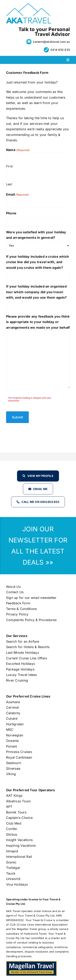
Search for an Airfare (23, 641)
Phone (11, 213)
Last (9, 184)
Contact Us (15, 592)
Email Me (40, 489)
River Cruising (17, 680)
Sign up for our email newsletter (31, 598)
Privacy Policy (17, 614)
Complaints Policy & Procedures (31, 620)
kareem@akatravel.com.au (51, 42)
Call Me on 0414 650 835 (40, 502)
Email (18, 195)
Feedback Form (18, 603)
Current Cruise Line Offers (27, 658)
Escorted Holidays (20, 664)
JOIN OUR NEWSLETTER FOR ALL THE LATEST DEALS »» (38, 546)
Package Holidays (20, 669)
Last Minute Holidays (22, 653)
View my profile (40, 476)
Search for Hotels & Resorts (28, 647)
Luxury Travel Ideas (21, 675)
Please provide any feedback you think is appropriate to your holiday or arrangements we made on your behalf (38, 322)
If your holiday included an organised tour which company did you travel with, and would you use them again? (36, 292)
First (9, 166)
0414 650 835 (60, 50)
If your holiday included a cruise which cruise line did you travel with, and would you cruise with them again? (37, 262)
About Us (13, 587)
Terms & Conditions (21, 609)
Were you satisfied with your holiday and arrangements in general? (36, 235)
